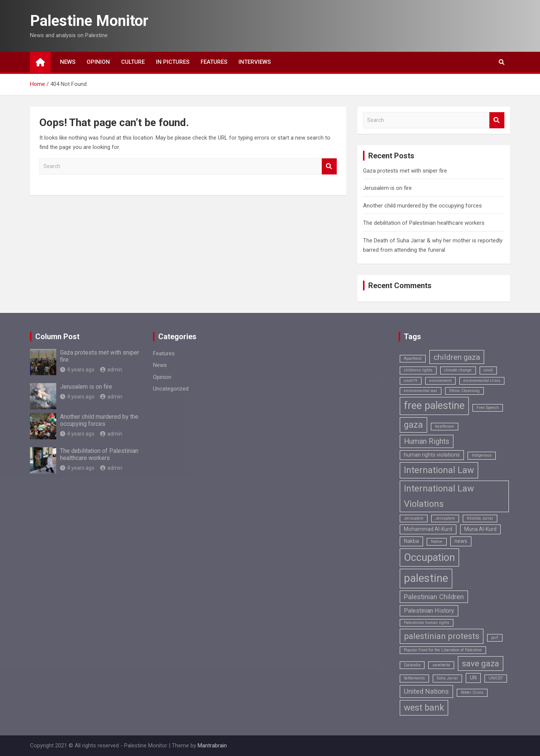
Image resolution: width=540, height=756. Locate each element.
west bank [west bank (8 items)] (424, 708)
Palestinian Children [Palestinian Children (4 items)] (434, 597)
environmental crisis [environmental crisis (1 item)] (482, 381)
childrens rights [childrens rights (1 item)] (418, 370)
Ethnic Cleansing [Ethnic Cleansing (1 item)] (464, 391)
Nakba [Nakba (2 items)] (411, 541)
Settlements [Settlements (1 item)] (414, 678)
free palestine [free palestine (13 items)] (434, 406)
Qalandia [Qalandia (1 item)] (412, 665)
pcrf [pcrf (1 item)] (495, 638)
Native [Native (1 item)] (437, 542)
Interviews (255, 62)
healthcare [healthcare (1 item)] (445, 426)
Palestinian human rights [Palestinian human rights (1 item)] (427, 623)
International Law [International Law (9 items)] (439, 470)
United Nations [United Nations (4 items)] (426, 691)
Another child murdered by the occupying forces (422, 206)
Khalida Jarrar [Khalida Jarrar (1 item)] (480, 518)
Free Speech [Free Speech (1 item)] (488, 408)
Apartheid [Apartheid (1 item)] (413, 358)
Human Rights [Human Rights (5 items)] (427, 441)
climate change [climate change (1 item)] (458, 370)
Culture (133, 62)
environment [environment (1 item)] (440, 381)
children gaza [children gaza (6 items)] (457, 357)
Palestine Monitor (89, 21)
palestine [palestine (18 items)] (426, 578)
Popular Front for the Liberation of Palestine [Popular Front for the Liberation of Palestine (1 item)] (443, 650)
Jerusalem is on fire (387, 188)
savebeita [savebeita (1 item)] (441, 665)
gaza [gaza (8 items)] (413, 425)
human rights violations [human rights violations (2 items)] (432, 455)
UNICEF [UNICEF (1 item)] (496, 678)
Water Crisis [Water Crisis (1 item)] (472, 692)
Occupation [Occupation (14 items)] (429, 558)
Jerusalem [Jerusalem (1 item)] (445, 518)
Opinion (98, 62)
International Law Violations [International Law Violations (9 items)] (439, 496)
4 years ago (77, 370)
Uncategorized (171, 389)
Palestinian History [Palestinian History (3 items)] (429, 611)
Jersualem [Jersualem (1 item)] (414, 518)
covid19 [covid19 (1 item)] (411, 381)
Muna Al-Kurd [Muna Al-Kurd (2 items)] (480, 529)
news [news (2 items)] (461, 541)
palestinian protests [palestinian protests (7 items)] (442, 636)
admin (111, 370)
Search (329, 166)
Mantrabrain (212, 745)
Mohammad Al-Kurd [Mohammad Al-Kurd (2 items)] (428, 529)
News (68, 62)
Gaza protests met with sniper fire (405, 171)
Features (214, 62)
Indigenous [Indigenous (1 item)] (482, 455)
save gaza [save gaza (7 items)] (481, 664)
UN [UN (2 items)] (473, 678)
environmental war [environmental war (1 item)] (421, 391)
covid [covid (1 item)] (488, 370)
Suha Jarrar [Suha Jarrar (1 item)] (447, 678)
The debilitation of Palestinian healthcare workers (424, 223)
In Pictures (173, 62)
